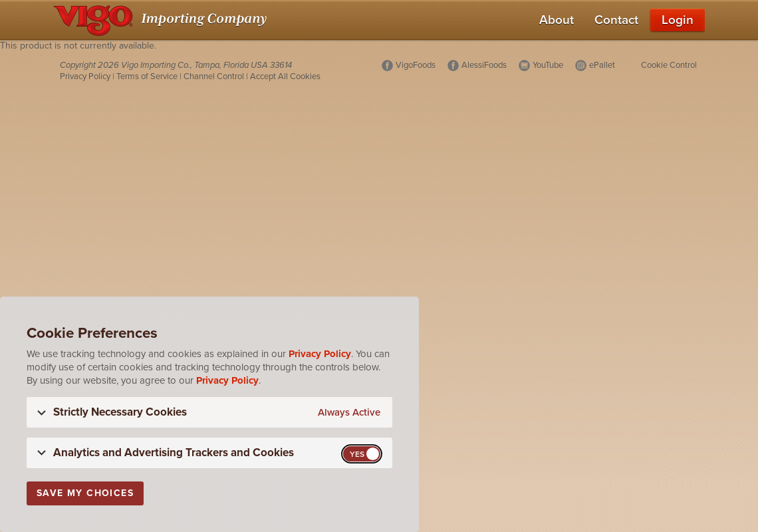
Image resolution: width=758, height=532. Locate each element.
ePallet (602, 65)
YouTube (548, 65)
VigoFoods (416, 65)
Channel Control (214, 76)
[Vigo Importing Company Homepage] (163, 20)
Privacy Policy (85, 76)
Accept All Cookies (285, 76)
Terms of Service (147, 76)
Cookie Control (669, 65)
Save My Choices (85, 493)
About (557, 20)
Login (678, 20)
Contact (616, 20)
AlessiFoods (484, 65)
